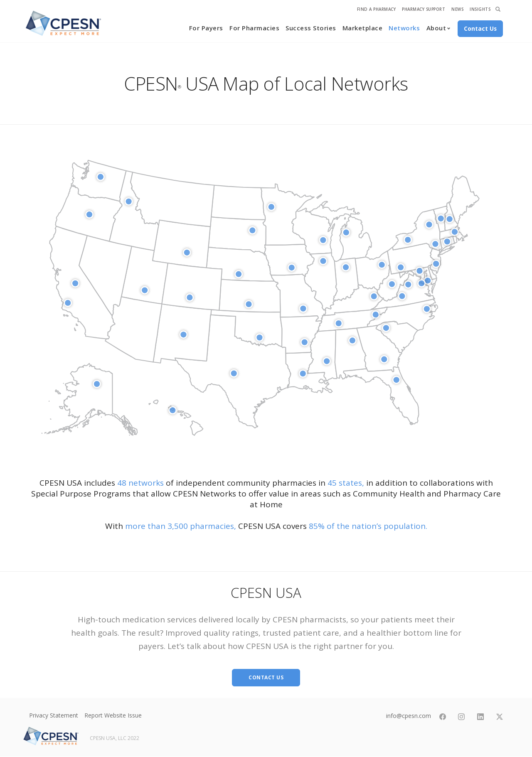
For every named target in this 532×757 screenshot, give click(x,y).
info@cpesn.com (408, 716)
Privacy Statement (54, 715)
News (457, 9)
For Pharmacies (254, 28)
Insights (480, 9)
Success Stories (311, 28)
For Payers (206, 28)
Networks (404, 28)
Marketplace (363, 28)
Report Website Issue (113, 715)
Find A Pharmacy (377, 9)
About (436, 28)
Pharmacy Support (424, 9)
